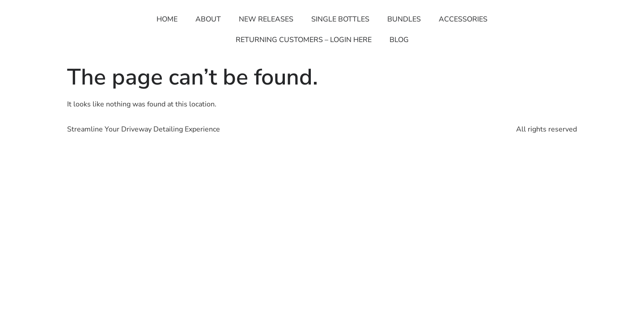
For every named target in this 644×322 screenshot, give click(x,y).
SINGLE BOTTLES (340, 19)
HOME (167, 19)
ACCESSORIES (463, 19)
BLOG (399, 40)
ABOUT (208, 19)
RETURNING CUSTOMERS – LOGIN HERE (304, 40)
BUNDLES (404, 19)
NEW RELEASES (266, 19)
